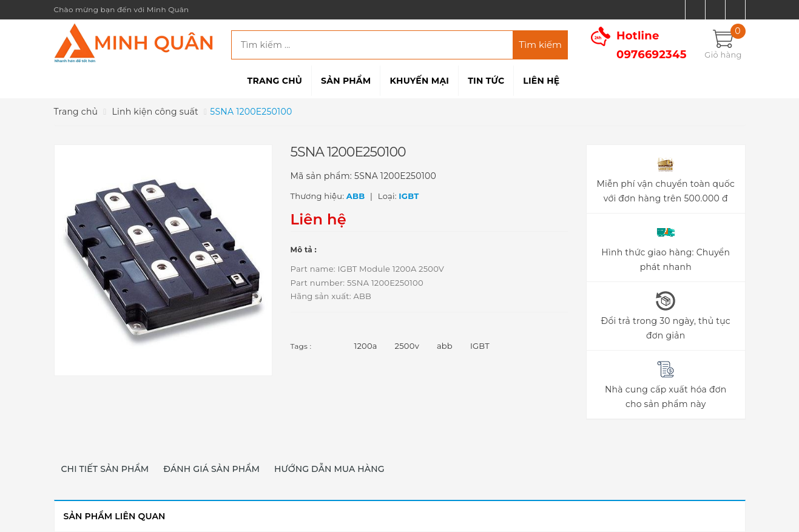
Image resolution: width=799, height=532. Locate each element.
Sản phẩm (346, 81)
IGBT (480, 346)
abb (445, 346)
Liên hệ (541, 81)
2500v (407, 346)
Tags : (301, 346)
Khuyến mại (419, 81)
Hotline (652, 45)
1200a (366, 346)
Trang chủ (275, 81)
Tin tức (486, 81)
